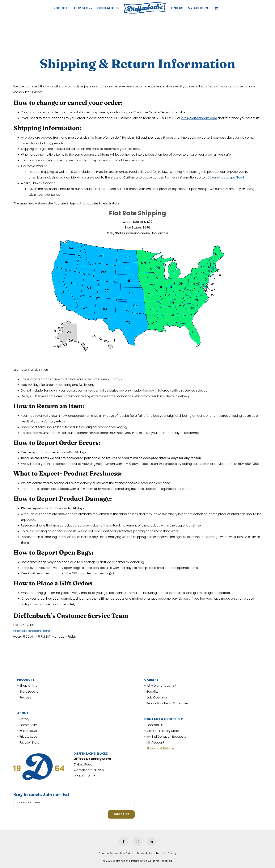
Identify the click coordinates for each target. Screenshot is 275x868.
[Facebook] (124, 841)
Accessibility (144, 853)
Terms (160, 853)
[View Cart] (217, 8)
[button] (199, 8)
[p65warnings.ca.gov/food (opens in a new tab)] (225, 177)
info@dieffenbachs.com (32, 631)
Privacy (172, 853)
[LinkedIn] (151, 841)
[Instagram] (137, 841)
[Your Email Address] (74, 803)
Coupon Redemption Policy (116, 853)
